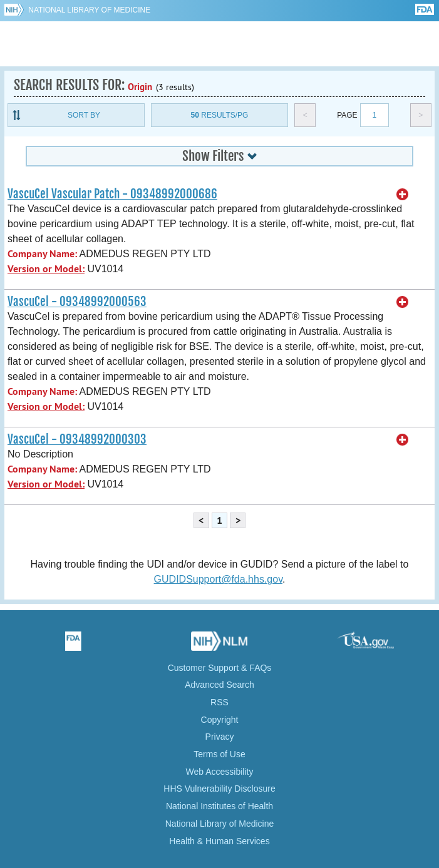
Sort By (84, 115)
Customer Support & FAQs (220, 668)
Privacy (220, 737)
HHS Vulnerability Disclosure (219, 789)
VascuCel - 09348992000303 (77, 439)
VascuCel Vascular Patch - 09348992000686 (112, 194)
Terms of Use (219, 754)
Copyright (220, 720)
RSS (219, 702)
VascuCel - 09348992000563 (77, 302)
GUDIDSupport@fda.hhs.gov (218, 579)
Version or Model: (46, 269)
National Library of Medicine (89, 10)
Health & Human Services (219, 841)
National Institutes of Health (219, 806)
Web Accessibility (220, 772)
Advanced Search (219, 685)
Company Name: (42, 254)
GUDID (219, 44)
